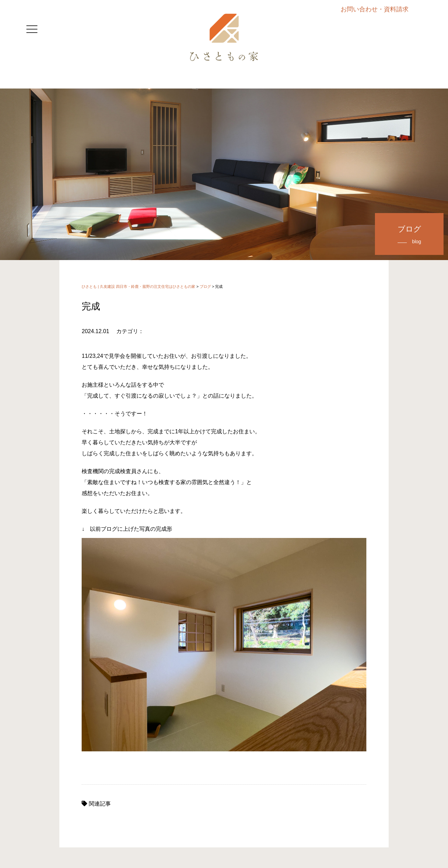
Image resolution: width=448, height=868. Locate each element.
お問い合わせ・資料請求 (375, 9)
